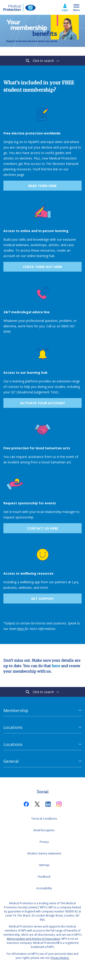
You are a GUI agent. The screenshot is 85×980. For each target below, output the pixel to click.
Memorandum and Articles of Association (33, 939)
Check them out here (42, 267)
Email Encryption (44, 830)
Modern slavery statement (44, 853)
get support (43, 599)
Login (65, 10)
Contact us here (43, 528)
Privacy (44, 842)
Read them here (42, 186)
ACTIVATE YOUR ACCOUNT (43, 403)
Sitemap (44, 865)
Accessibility (44, 888)
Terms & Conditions (44, 819)
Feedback (44, 877)
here (56, 666)
